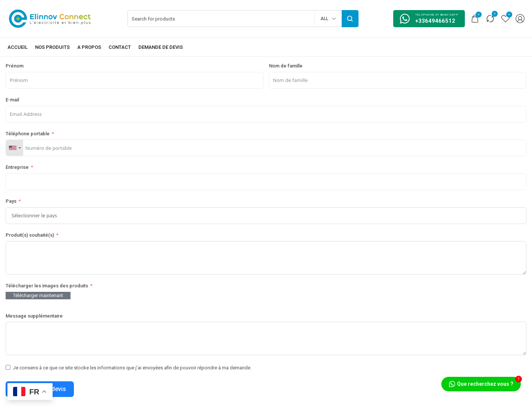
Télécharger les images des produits (47, 286)
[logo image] (50, 18)
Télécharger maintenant (38, 295)
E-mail (12, 100)
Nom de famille (286, 66)
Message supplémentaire (34, 316)
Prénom (15, 66)
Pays (11, 201)
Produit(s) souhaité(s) (30, 235)
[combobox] (15, 148)
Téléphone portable (28, 134)
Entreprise (17, 167)
